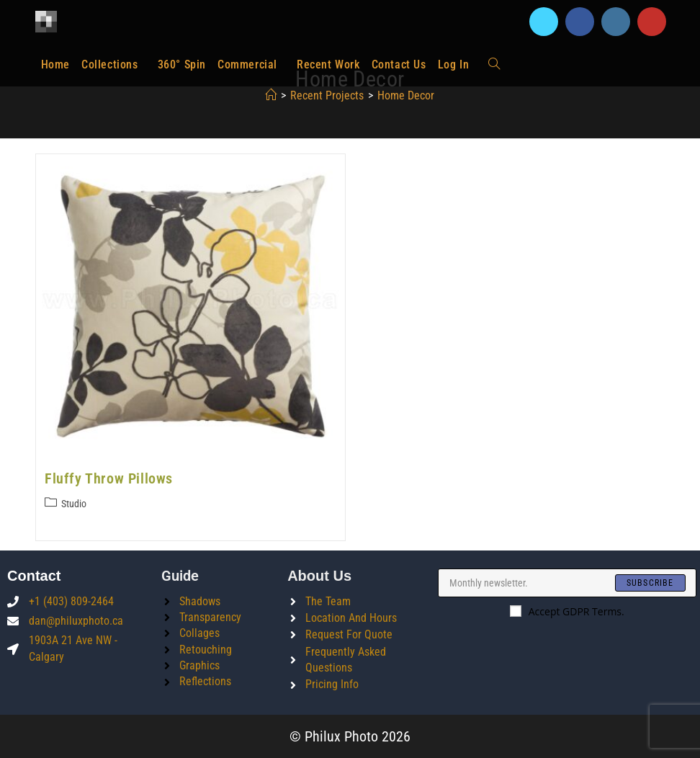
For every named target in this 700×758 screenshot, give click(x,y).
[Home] (271, 95)
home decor (406, 95)
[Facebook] (580, 22)
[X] (544, 22)
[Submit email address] (650, 583)
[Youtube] (652, 22)
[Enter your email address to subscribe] (567, 583)
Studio (74, 504)
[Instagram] (616, 22)
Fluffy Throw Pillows (109, 478)
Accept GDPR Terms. (567, 611)
